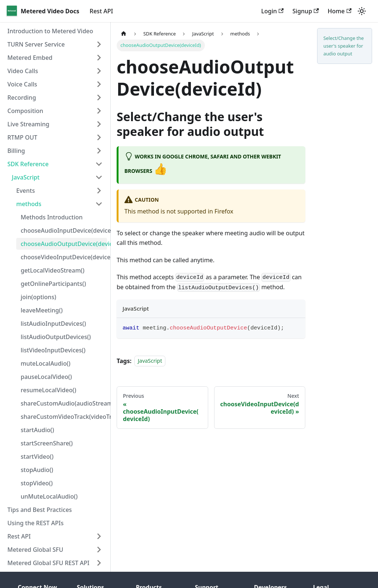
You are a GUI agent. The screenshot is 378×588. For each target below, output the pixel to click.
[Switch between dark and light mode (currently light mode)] (362, 11)
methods (29, 204)
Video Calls (23, 71)
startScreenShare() (47, 443)
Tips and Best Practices (40, 510)
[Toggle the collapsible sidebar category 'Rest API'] (99, 536)
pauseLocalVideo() (46, 377)
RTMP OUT (22, 137)
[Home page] (124, 34)
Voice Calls (22, 84)
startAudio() (37, 430)
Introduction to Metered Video (50, 31)
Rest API (101, 11)
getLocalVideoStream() (53, 270)
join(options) (38, 297)
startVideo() (37, 457)
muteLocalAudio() (46, 363)
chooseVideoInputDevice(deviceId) (64, 257)
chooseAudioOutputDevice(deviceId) (64, 244)
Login (272, 11)
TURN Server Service (36, 44)
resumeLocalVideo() (48, 390)
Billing (16, 151)
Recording (22, 98)
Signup (305, 11)
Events (25, 191)
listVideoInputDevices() (53, 350)
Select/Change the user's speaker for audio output (344, 46)
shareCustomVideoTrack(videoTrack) (64, 417)
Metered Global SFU (35, 550)
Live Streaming (28, 124)
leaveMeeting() (42, 310)
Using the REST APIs (35, 523)
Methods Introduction (52, 217)
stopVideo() (37, 483)
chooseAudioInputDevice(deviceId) (64, 230)
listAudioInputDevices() (53, 324)
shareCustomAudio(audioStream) (64, 403)
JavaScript (26, 177)
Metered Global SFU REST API (48, 563)
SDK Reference (28, 164)
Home (340, 11)
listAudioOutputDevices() (56, 337)
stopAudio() (37, 470)
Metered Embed (30, 58)
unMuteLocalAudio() (49, 496)
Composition (25, 111)
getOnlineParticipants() (53, 284)
